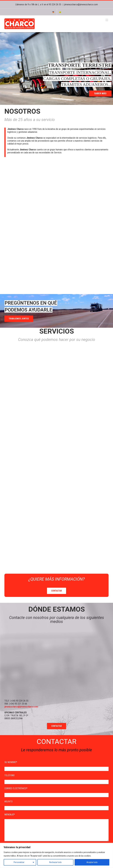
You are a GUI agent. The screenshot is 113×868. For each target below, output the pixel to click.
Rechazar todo (55, 862)
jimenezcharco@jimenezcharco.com (81, 4)
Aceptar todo (92, 862)
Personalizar (19, 862)
